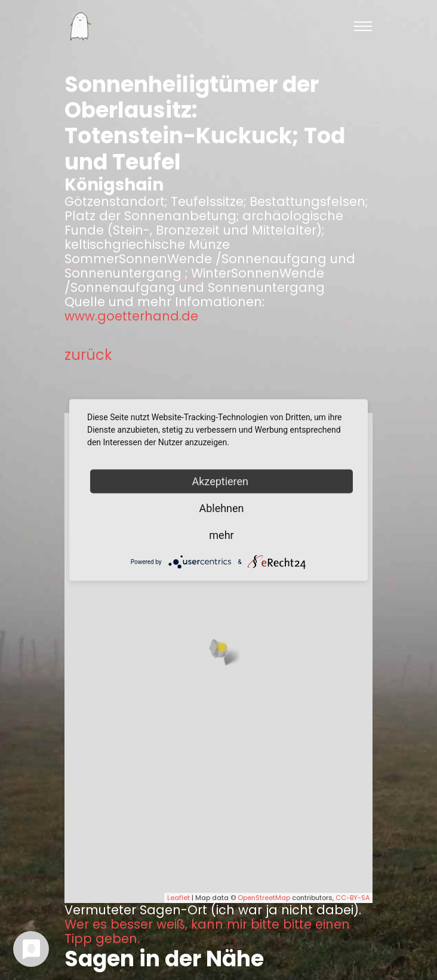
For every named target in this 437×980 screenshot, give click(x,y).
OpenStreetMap (264, 898)
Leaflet (179, 898)
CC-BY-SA (353, 898)
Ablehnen (221, 508)
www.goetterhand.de (131, 316)
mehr (221, 535)
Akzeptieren (222, 481)
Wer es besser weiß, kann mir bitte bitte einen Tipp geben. (207, 932)
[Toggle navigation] (363, 26)
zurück (88, 355)
